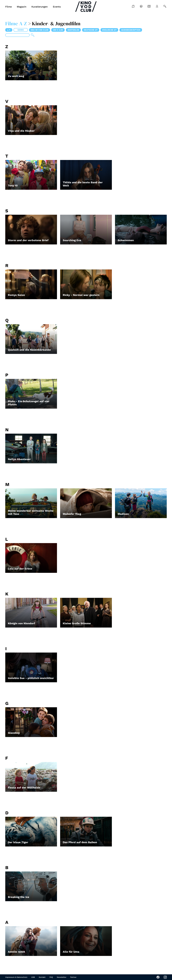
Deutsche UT (91, 30)
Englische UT (109, 30)
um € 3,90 (58, 30)
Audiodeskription (131, 30)
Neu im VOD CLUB (39, 30)
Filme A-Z (16, 23)
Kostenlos (73, 30)
